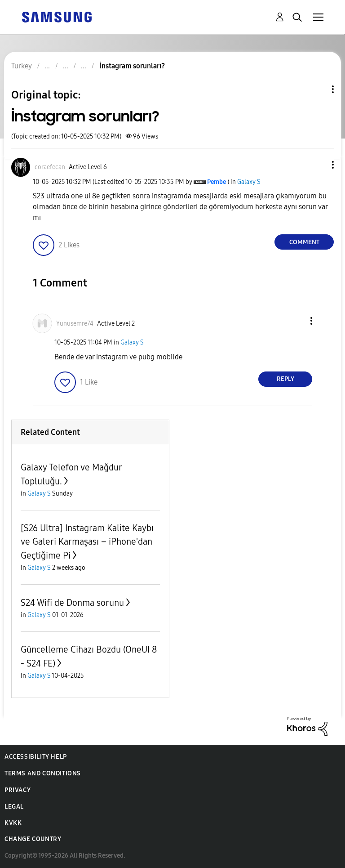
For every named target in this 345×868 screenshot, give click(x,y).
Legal (14, 807)
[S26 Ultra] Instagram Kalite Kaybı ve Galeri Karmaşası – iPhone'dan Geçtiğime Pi (87, 542)
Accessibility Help (36, 757)
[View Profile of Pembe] (217, 182)
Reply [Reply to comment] (285, 379)
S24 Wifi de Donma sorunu (72, 603)
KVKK (13, 823)
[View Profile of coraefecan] (50, 167)
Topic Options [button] (318, 89)
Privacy (18, 790)
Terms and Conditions (43, 773)
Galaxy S (249, 182)
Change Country (33, 839)
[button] (318, 165)
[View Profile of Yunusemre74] (75, 324)
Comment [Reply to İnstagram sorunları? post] (304, 242)
